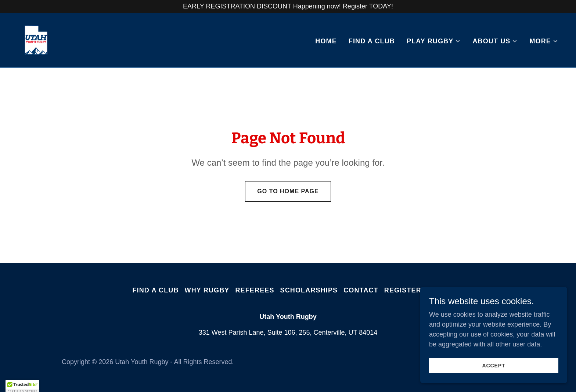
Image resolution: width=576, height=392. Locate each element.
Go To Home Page (288, 191)
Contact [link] (361, 290)
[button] (434, 41)
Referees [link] (255, 290)
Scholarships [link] (309, 290)
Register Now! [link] (414, 290)
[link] (36, 40)
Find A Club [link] (372, 41)
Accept (494, 366)
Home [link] (326, 41)
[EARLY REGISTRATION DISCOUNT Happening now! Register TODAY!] (288, 6)
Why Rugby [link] (207, 290)
